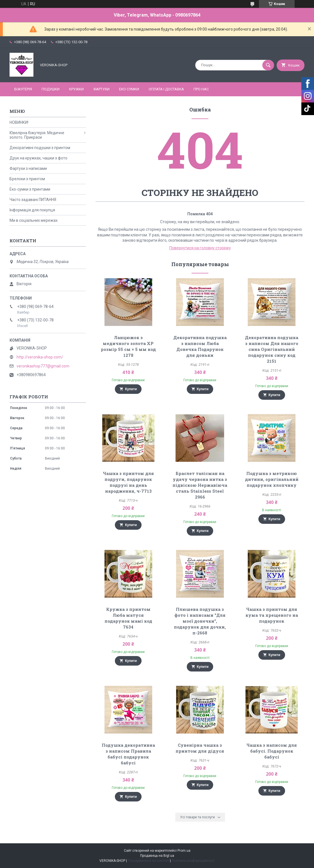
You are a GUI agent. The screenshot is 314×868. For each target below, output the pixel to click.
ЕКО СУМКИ (129, 89)
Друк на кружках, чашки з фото (38, 158)
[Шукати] (268, 65)
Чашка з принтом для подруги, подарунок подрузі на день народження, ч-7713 (128, 482)
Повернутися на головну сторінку (200, 248)
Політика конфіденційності (193, 861)
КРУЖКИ (76, 89)
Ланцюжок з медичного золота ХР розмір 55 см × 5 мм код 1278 (128, 346)
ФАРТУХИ (101, 89)
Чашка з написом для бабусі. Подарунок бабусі (272, 751)
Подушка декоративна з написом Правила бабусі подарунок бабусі (128, 754)
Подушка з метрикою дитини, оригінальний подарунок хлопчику (272, 479)
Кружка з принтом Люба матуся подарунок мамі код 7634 (128, 618)
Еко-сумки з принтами (30, 189)
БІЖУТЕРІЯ (23, 89)
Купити (131, 389)
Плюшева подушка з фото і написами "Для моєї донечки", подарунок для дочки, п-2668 (200, 621)
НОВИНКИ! (19, 122)
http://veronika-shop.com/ (40, 357)
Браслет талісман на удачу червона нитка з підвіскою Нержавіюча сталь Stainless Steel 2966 (200, 485)
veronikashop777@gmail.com (43, 366)
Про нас (201, 89)
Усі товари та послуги (197, 817)
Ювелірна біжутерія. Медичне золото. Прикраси (37, 135)
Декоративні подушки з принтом (40, 148)
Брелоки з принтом (27, 179)
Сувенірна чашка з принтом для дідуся (200, 748)
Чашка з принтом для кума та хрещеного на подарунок (272, 615)
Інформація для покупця (32, 210)
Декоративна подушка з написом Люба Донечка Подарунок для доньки (200, 346)
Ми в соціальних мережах (34, 220)
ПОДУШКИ (51, 89)
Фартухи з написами (28, 168)
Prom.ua (184, 851)
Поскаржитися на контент (148, 861)
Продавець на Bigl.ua (157, 856)
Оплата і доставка (166, 89)
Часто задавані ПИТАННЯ (33, 200)
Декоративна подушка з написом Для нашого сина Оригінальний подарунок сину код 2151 (272, 349)
